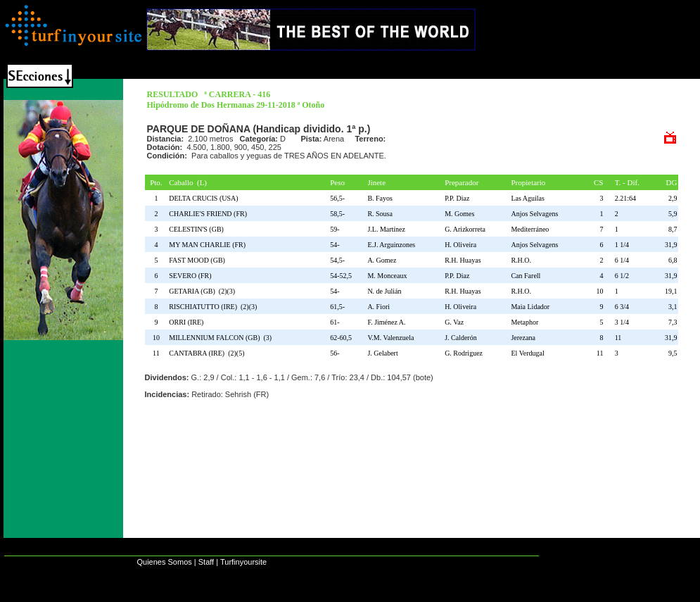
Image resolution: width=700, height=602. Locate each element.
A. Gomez (382, 260)
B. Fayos (380, 198)
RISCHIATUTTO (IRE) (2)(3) (213, 307)
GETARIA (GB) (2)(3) (202, 291)
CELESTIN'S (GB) (198, 229)
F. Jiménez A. (386, 322)
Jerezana (523, 338)
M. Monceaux (387, 276)
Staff (206, 562)
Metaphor (524, 322)
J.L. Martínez (386, 229)
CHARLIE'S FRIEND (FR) (210, 214)
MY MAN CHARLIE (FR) (209, 245)
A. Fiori (378, 307)
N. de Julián (384, 291)
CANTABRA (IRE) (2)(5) (206, 353)
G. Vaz (454, 322)
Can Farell (526, 276)
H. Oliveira (460, 245)
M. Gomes (459, 214)
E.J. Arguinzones (391, 245)
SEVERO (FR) (192, 276)
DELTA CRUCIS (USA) (205, 198)
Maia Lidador (530, 307)
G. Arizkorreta (465, 229)
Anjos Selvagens (534, 214)
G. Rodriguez (464, 353)
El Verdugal (527, 353)
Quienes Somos (164, 562)
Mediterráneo (530, 229)
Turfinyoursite (243, 562)
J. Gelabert (382, 353)
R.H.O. (521, 260)
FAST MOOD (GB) (199, 260)
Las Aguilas (528, 198)
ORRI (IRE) (188, 322)
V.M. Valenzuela (390, 338)
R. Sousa (380, 214)
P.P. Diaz (457, 198)
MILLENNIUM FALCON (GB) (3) (220, 338)
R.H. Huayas (463, 260)
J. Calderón (461, 338)
